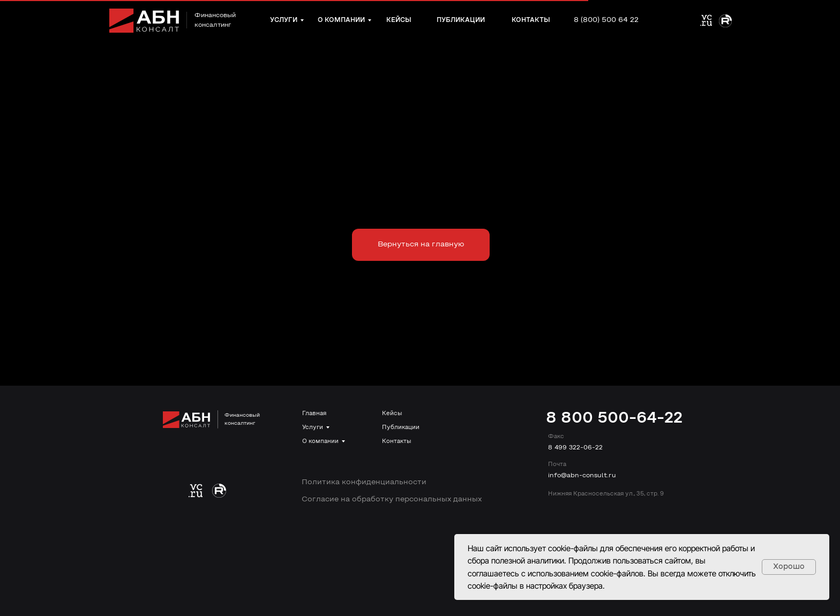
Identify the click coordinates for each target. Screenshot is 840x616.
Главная (314, 414)
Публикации (401, 427)
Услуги (313, 427)
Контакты (396, 441)
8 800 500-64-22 (614, 419)
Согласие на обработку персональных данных (392, 499)
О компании (320, 441)
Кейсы (392, 414)
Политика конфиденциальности (364, 482)
